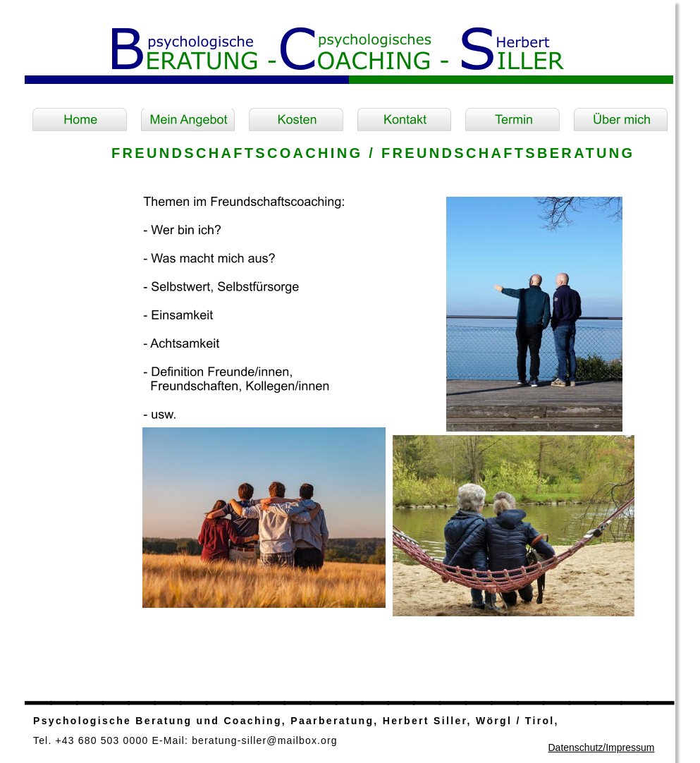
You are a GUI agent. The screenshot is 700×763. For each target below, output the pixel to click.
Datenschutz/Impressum (601, 747)
